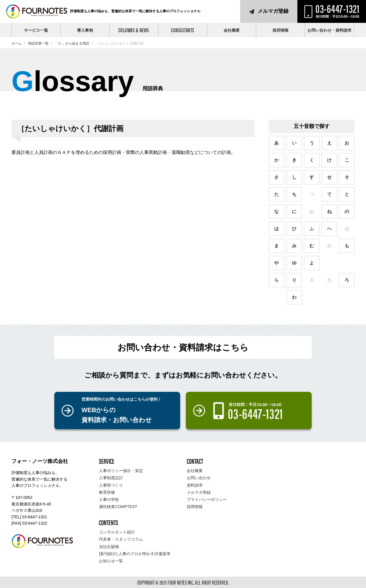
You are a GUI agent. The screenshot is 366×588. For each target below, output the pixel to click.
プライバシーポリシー (207, 499)
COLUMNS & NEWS (134, 30)
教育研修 (107, 492)
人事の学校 (109, 499)
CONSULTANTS (183, 30)
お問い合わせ (199, 478)
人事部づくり (111, 485)
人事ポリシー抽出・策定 (121, 471)
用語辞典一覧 (38, 43)
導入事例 (85, 30)
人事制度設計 (111, 478)
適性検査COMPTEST (118, 507)
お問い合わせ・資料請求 (329, 30)
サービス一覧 (36, 30)
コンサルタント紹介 (117, 532)
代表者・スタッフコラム (121, 539)
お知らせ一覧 (111, 561)
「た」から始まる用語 (72, 43)
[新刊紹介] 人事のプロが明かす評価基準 (135, 554)
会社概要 (232, 30)
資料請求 (195, 485)
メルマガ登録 (273, 11)
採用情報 (281, 30)
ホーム (17, 43)
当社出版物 (109, 547)
